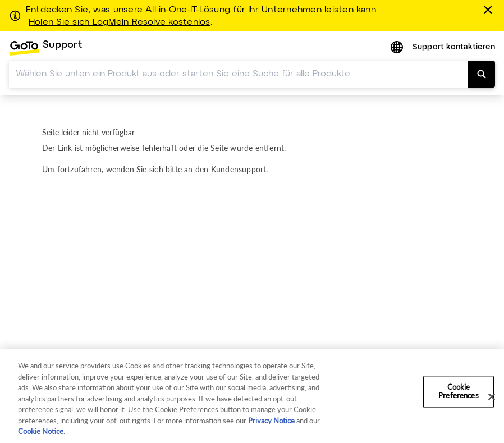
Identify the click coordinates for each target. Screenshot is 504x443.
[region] (252, 396)
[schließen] (490, 10)
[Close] (492, 396)
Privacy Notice (271, 421)
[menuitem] (45, 48)
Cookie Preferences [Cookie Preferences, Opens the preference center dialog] (458, 391)
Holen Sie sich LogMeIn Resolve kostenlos (120, 22)
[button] (398, 48)
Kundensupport (239, 169)
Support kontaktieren (454, 47)
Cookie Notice (41, 431)
